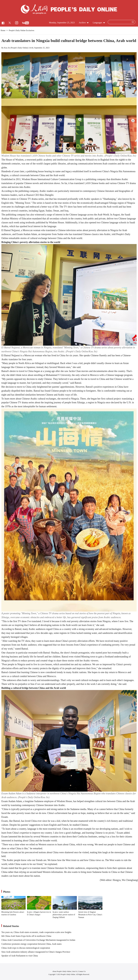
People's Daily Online (19, 48)
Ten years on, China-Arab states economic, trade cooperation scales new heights (36, 932)
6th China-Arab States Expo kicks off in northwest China (26, 936)
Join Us (75, 971)
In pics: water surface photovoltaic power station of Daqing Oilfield (64, 915)
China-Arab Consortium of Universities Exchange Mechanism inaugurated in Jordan (38, 940)
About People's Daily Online (62, 971)
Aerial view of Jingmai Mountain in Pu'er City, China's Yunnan (90, 915)
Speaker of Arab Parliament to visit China (20, 956)
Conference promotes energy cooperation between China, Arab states (31, 944)
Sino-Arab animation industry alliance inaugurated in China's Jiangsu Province (36, 952)
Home (3, 30)
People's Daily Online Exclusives (22, 30)
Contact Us (82, 971)
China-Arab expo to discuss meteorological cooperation (26, 948)
